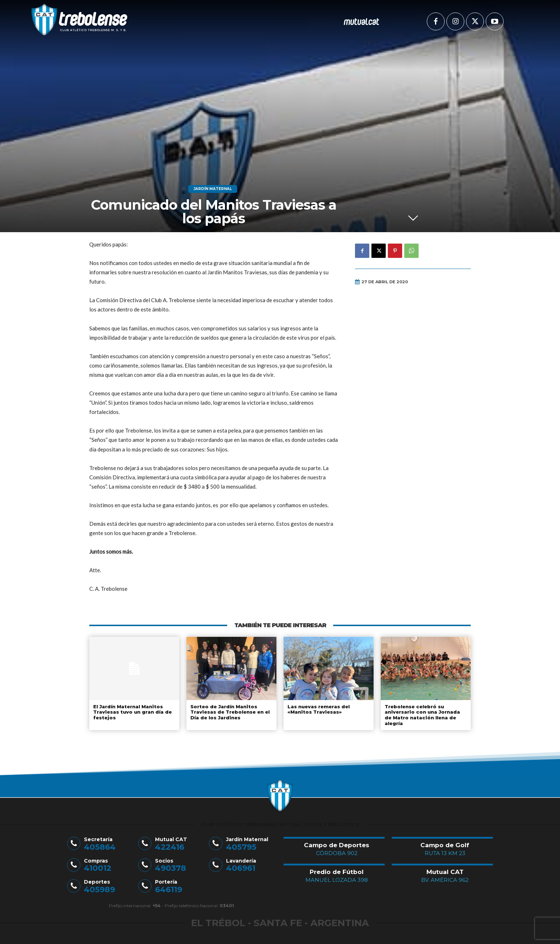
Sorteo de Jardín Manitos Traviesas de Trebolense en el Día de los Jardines (230, 712)
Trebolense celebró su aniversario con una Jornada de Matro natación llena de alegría (422, 715)
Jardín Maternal (213, 189)
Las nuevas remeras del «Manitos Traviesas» (318, 709)
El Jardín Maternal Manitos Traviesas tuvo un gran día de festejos (132, 712)
